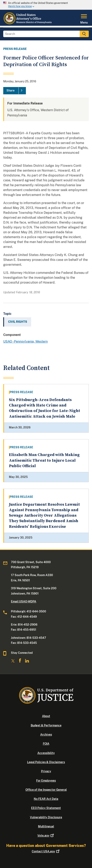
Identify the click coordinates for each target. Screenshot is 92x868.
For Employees (46, 781)
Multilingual (46, 826)
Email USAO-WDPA (24, 601)
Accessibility (46, 753)
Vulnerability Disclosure (46, 817)
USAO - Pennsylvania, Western (25, 341)
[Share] (15, 91)
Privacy (46, 771)
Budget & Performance (46, 725)
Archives (46, 735)
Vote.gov (46, 836)
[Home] (28, 23)
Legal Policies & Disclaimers (46, 762)
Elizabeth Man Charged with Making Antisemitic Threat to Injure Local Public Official (44, 460)
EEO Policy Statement (46, 808)
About (46, 716)
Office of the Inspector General (46, 790)
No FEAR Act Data (46, 799)
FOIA (46, 744)
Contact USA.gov (46, 851)
